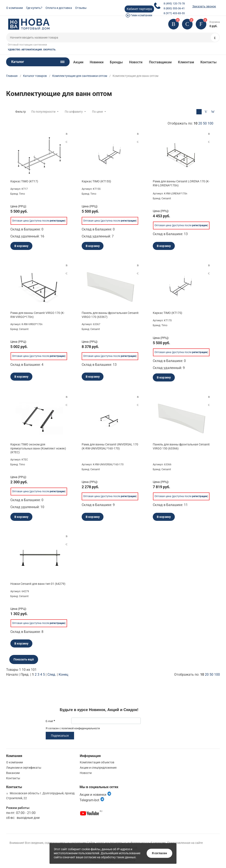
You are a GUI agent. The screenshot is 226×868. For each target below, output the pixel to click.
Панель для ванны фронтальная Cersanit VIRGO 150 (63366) (181, 446)
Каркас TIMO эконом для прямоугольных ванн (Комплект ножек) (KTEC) (38, 448)
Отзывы (81, 8)
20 (200, 123)
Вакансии (13, 773)
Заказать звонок (204, 6)
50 (205, 123)
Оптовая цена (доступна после (38, 221)
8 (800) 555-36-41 (174, 8)
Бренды (116, 62)
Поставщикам (160, 62)
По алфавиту (74, 112)
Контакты (208, 62)
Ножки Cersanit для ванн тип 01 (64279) (38, 584)
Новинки (97, 62)
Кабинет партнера (139, 9)
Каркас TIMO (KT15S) (96, 181)
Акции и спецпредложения (98, 768)
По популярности (43, 112)
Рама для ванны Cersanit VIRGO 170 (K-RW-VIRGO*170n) (37, 315)
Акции (78, 62)
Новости (136, 62)
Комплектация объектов (97, 762)
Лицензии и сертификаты (24, 768)
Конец (63, 675)
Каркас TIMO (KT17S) (167, 313)
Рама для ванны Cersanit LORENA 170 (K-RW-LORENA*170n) (181, 183)
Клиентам (186, 62)
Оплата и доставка (59, 8)
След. (52, 675)
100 (210, 123)
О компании (14, 8)
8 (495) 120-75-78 (174, 3)
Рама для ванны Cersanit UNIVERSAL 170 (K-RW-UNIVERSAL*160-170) (110, 446)
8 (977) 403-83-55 (174, 13)
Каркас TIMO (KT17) (24, 181)
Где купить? (34, 8)
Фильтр (21, 112)
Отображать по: (190, 123)
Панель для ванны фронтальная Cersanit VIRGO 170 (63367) (110, 315)
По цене (97, 112)
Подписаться (60, 736)
